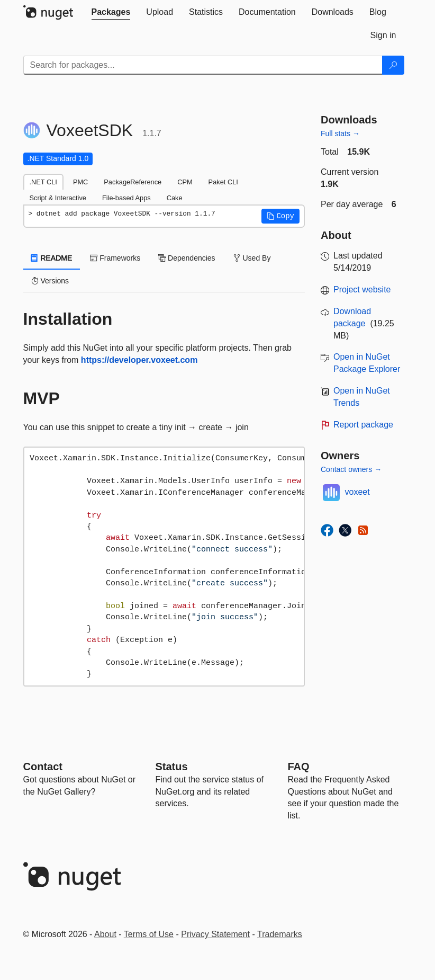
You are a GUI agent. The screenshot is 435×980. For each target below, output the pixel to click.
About (105, 934)
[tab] (111, 12)
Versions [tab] (50, 281)
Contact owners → (351, 469)
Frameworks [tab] (115, 258)
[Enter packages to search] (203, 65)
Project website (362, 289)
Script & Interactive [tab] (58, 198)
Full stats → (340, 133)
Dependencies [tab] (187, 258)
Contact (43, 767)
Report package (363, 425)
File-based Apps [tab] (126, 198)
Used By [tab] (252, 258)
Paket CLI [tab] (223, 182)
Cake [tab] (175, 198)
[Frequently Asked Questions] (299, 767)
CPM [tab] (185, 182)
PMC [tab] (80, 182)
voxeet (357, 492)
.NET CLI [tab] (43, 182)
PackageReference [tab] (133, 182)
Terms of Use (149, 934)
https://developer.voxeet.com (139, 360)
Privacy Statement (215, 934)
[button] (280, 216)
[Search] (393, 65)
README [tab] (52, 258)
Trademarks (280, 934)
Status (172, 767)
